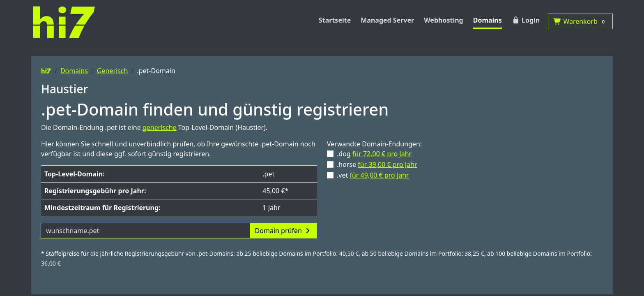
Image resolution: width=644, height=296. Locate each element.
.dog (374, 154)
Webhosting (444, 20)
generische (160, 127)
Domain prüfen (283, 231)
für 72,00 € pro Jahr (382, 154)
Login (526, 20)
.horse (377, 164)
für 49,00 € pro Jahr (379, 175)
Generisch (113, 71)
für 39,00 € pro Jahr (387, 164)
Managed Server (387, 20)
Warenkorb (580, 21)
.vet (373, 175)
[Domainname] (145, 231)
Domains (488, 20)
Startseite (335, 20)
